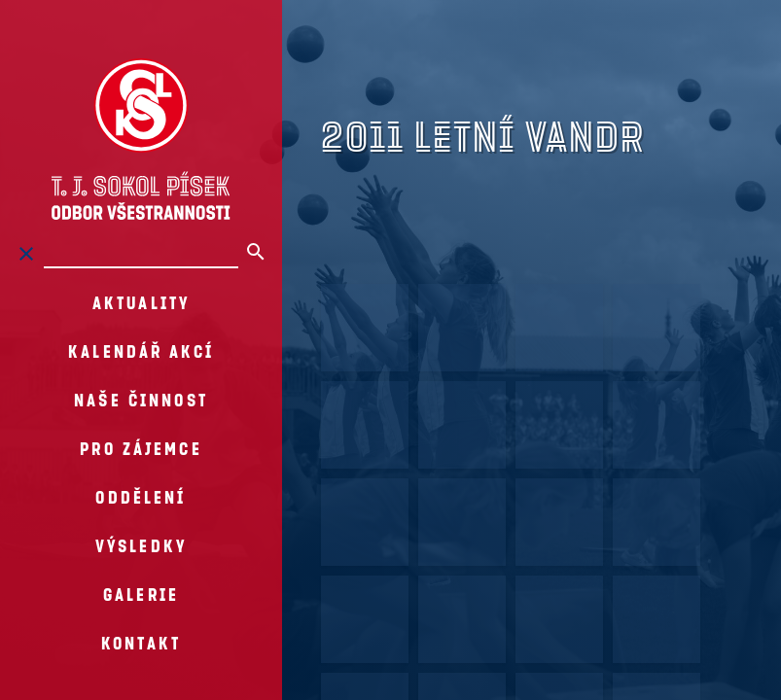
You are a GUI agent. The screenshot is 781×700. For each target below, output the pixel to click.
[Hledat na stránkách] (141, 254)
